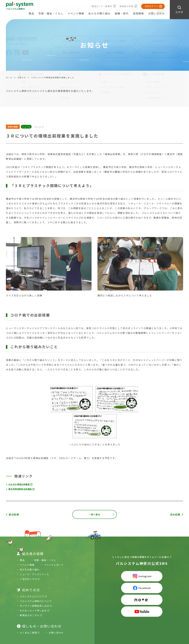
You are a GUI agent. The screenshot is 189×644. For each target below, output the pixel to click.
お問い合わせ (157, 13)
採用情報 (138, 13)
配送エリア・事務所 (102, 6)
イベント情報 (76, 13)
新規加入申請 (126, 6)
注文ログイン (152, 6)
